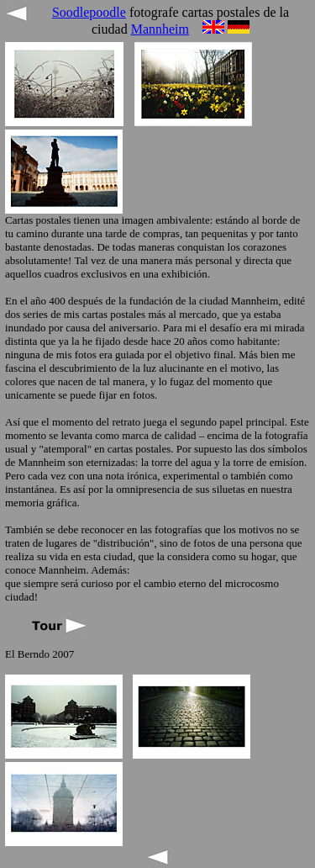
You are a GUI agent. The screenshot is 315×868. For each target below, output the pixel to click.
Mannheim (160, 29)
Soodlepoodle (89, 12)
